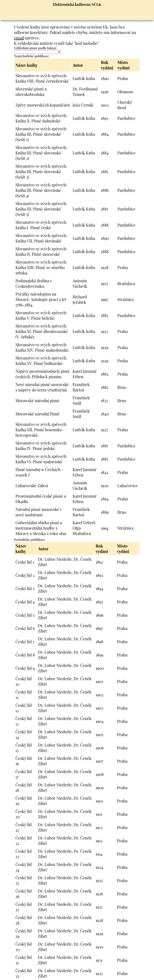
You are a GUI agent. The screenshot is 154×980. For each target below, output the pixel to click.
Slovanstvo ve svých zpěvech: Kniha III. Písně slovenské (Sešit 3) (41, 171)
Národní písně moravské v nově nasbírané (39, 512)
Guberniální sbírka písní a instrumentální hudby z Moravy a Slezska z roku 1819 (41, 528)
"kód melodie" (86, 43)
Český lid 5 (25, 615)
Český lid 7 (25, 642)
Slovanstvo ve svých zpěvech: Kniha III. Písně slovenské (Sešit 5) (41, 209)
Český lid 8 (25, 655)
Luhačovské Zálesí (32, 485)
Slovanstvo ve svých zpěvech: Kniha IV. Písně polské (41, 446)
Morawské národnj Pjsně (37, 414)
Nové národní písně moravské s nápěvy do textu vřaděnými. (42, 387)
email (19, 38)
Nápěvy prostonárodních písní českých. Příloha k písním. (42, 374)
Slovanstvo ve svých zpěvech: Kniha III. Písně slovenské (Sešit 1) (41, 134)
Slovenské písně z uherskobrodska (31, 91)
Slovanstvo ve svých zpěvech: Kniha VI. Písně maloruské (41, 459)
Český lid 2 (25, 575)
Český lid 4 (25, 602)
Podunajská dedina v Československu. (34, 283)
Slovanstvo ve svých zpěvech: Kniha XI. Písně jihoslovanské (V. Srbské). (42, 331)
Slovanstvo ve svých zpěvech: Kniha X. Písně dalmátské (41, 118)
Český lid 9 (25, 668)
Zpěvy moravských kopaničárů (43, 105)
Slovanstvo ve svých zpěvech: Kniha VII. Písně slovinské (41, 238)
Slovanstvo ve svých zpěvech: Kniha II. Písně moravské (41, 251)
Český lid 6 (25, 628)
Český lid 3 (25, 588)
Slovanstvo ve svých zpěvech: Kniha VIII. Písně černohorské (42, 78)
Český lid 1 (25, 562)
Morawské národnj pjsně (37, 400)
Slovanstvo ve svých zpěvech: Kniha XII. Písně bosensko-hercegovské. (41, 430)
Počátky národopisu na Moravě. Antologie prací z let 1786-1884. (41, 299)
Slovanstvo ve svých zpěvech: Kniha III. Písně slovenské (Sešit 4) (41, 190)
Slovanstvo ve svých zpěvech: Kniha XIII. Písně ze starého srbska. (41, 267)
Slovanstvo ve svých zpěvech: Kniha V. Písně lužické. (41, 315)
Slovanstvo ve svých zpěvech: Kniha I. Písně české (41, 225)
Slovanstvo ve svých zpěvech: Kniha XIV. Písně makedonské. (42, 347)
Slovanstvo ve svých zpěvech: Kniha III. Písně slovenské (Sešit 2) (41, 153)
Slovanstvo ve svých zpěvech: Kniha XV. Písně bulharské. (41, 361)
